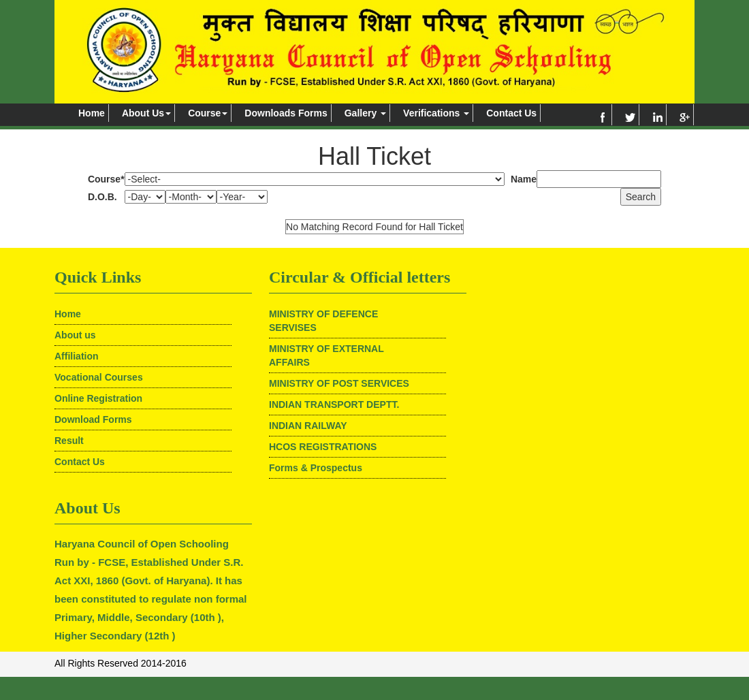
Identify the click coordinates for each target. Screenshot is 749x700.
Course (208, 113)
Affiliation (77, 356)
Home (92, 113)
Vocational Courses (99, 377)
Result (69, 441)
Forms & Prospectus (316, 468)
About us (75, 335)
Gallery (365, 113)
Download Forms (93, 419)
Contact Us (511, 113)
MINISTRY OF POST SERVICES (339, 383)
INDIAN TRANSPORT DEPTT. (334, 404)
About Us (146, 113)
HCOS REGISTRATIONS (323, 447)
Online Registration (98, 398)
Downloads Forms (286, 113)
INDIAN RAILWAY (308, 426)
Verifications (436, 113)
